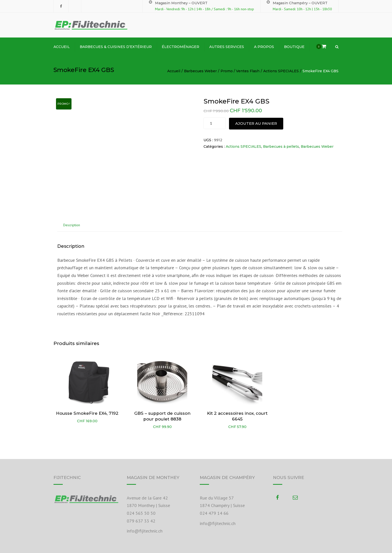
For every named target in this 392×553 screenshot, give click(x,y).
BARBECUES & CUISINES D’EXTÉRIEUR (116, 47)
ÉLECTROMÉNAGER (180, 47)
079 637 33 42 (141, 521)
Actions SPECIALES (281, 71)
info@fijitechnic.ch (145, 531)
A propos (264, 47)
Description (72, 225)
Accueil (174, 71)
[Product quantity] (212, 123)
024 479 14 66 (214, 513)
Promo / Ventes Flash (240, 71)
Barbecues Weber (200, 71)
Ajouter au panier (256, 123)
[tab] (72, 225)
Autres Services (227, 47)
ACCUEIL (62, 47)
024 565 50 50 (141, 513)
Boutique (294, 47)
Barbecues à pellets (281, 146)
